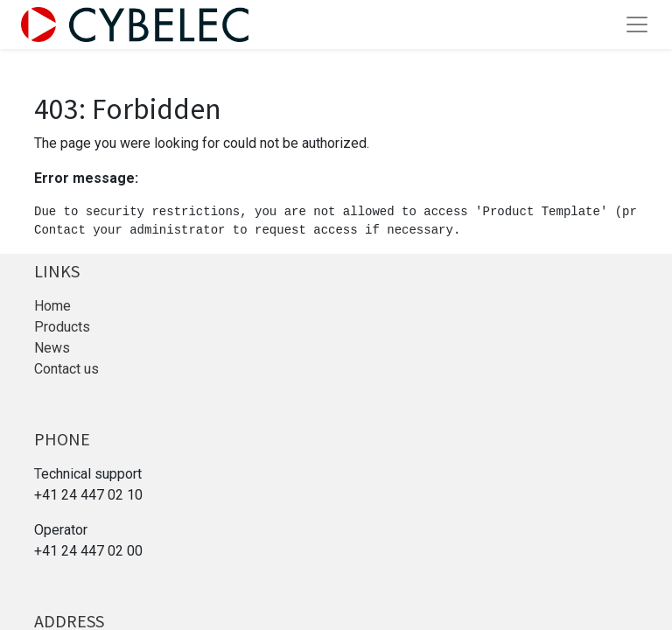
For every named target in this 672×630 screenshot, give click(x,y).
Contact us (66, 369)
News (52, 348)
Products (62, 327)
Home (52, 306)
